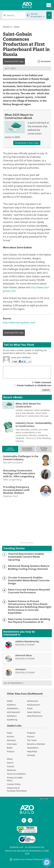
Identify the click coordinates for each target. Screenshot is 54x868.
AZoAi (30, 708)
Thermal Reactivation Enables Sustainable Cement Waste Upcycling (26, 557)
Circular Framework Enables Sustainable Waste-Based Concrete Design (29, 580)
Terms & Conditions (16, 774)
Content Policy (14, 784)
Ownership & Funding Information (17, 789)
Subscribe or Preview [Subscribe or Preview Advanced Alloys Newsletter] (25, 658)
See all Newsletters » (14, 683)
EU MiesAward (44, 449)
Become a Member (36, 744)
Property (31, 733)
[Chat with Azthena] (47, 862)
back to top (45, 799)
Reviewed (46, 61)
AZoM (10, 701)
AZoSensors (33, 701)
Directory (11, 740)
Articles (11, 737)
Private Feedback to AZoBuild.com (34, 385)
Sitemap (31, 755)
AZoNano (11, 705)
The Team (32, 740)
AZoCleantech (14, 712)
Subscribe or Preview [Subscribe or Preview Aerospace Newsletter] (25, 672)
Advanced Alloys (24, 655)
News (17, 27)
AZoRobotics (13, 708)
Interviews (12, 744)
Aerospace (21, 669)
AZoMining (12, 720)
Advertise (11, 770)
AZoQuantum (33, 705)
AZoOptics (12, 716)
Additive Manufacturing (27, 641)
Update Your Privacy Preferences (27, 859)
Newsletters (33, 748)
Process (31, 737)
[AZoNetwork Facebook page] (24, 820)
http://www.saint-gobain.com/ (19, 322)
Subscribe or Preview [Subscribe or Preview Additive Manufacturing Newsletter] (25, 644)
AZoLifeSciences (35, 716)
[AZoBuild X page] (30, 820)
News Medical (34, 712)
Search (10, 763)
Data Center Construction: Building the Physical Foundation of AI (29, 621)
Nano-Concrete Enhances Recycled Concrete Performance (29, 591)
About (10, 759)
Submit (46, 390)
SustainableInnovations (27, 449)
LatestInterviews (10, 449)
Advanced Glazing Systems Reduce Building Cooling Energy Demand (29, 567)
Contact (11, 766)
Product (11, 751)
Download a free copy (27, 143)
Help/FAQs (32, 751)
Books (10, 748)
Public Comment (43, 382)
